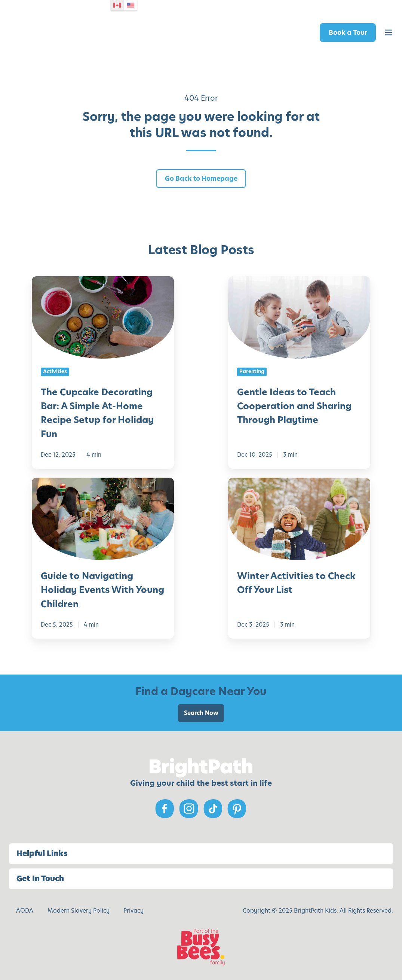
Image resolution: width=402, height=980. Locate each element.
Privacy (134, 911)
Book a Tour (348, 33)
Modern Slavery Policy (79, 911)
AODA (25, 911)
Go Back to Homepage (201, 179)
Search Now (201, 713)
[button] (389, 33)
